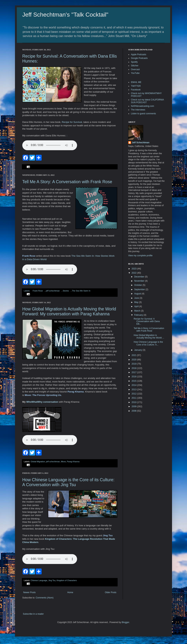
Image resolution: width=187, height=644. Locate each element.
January (138, 350)
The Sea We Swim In (81, 291)
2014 (134, 385)
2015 (134, 381)
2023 (134, 269)
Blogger (125, 622)
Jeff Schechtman (141, 143)
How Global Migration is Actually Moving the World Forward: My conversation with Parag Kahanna (69, 311)
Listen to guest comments (143, 114)
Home (70, 592)
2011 (134, 398)
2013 (134, 390)
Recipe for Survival (72, 122)
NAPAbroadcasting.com (143, 106)
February (139, 315)
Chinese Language (39, 580)
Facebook (136, 90)
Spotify (134, 62)
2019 (134, 364)
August (138, 294)
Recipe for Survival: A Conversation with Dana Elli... (147, 321)
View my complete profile (140, 256)
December (140, 277)
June (137, 298)
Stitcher (135, 66)
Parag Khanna (73, 462)
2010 (134, 402)
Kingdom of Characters (67, 580)
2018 (134, 368)
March (138, 311)
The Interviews (138, 110)
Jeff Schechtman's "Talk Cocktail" (65, 15)
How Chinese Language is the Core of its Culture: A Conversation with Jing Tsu (68, 482)
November (140, 281)
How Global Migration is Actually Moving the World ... (149, 336)
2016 (134, 377)
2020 (134, 360)
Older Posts (111, 592)
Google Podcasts (139, 58)
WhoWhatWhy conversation (42, 402)
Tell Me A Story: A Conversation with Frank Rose (67, 182)
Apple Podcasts (139, 55)
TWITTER (136, 86)
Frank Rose (38, 291)
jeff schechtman (53, 291)
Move (63, 462)
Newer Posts (29, 592)
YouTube (135, 73)
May (137, 302)
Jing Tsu (52, 580)
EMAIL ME (136, 82)
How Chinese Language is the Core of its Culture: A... (148, 343)
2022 (134, 273)
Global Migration (38, 462)
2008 (134, 411)
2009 (134, 406)
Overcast (135, 69)
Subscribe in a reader (33, 614)
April (137, 306)
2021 (134, 355)
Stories (66, 291)
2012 (134, 394)
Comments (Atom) (44, 598)
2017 (134, 372)
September (140, 289)
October (138, 285)
